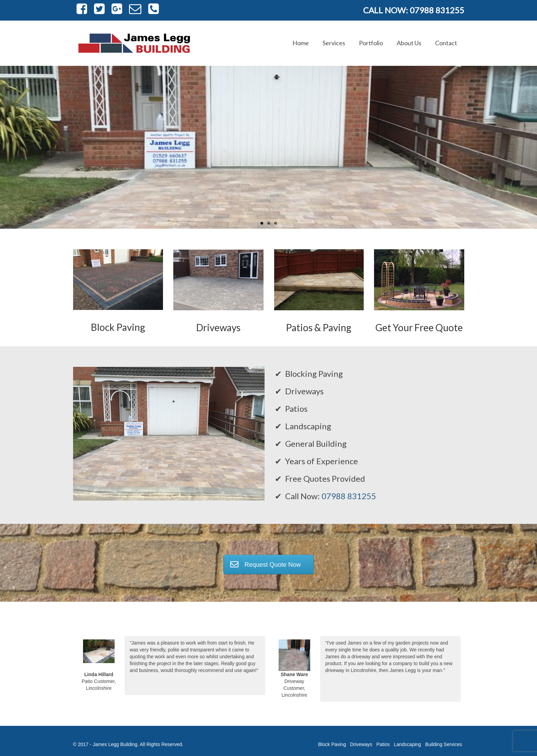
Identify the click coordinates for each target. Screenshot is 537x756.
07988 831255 (349, 496)
